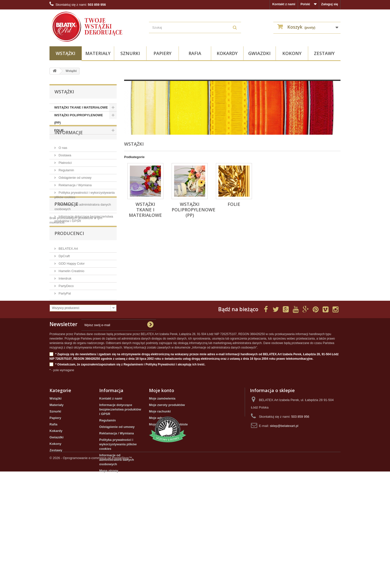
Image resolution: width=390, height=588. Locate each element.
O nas (62, 163)
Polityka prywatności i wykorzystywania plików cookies (118, 530)
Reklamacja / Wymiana (75, 200)
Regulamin (66, 185)
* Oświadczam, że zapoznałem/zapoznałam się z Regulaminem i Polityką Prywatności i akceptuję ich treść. (127, 450)
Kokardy (227, 53)
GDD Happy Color (71, 319)
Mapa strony (109, 557)
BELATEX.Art (68, 304)
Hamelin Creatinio (71, 326)
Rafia (195, 53)
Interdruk (65, 334)
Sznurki (130, 53)
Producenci (69, 291)
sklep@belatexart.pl (284, 512)
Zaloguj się (330, 4)
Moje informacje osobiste (168, 510)
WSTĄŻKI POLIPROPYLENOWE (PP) (79, 119)
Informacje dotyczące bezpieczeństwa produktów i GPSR (120, 495)
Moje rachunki (160, 497)
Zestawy (324, 53)
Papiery (162, 53)
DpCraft (64, 311)
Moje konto (162, 476)
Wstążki (66, 53)
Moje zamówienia (162, 484)
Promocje (66, 255)
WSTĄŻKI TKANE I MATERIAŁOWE (81, 107)
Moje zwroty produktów (167, 491)
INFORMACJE (69, 149)
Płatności (65, 178)
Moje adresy (158, 504)
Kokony (292, 53)
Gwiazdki (259, 53)
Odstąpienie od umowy (75, 193)
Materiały (98, 53)
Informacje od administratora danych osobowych (117, 546)
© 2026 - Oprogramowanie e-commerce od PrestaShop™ (91, 574)
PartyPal (64, 349)
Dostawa (64, 170)
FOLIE (59, 130)
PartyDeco (66, 341)
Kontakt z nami (284, 4)
